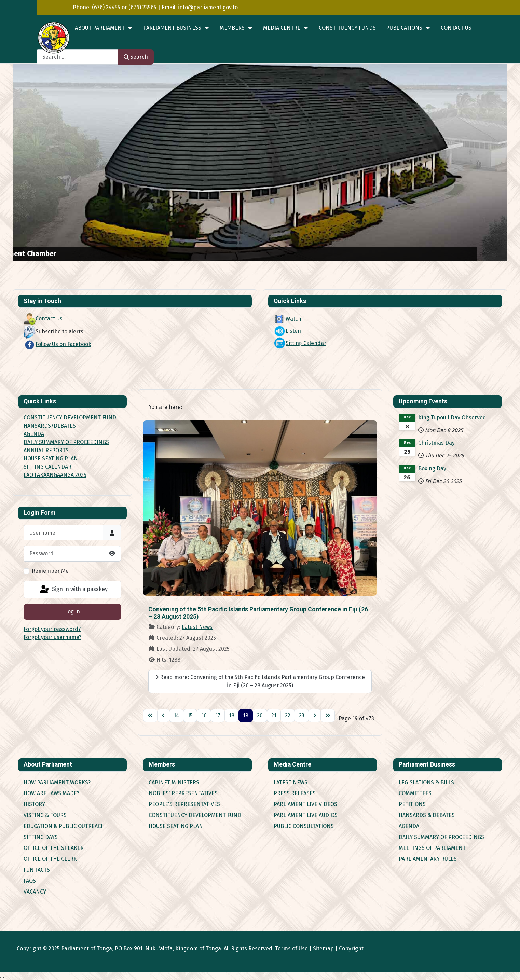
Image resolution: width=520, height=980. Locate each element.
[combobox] (77, 57)
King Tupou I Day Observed (452, 418)
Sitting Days (41, 837)
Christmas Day (436, 443)
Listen (287, 331)
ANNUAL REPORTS (46, 450)
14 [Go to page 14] (176, 715)
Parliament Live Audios (306, 815)
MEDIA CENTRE (282, 28)
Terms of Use (291, 948)
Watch (288, 319)
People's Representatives (184, 804)
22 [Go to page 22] (288, 715)
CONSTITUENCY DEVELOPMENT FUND (70, 418)
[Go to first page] (150, 716)
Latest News (197, 627)
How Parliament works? (57, 782)
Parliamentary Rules (428, 859)
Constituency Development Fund (195, 815)
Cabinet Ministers (174, 782)
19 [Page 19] (246, 715)
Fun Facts (37, 870)
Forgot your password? (52, 629)
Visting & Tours (45, 815)
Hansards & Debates (427, 815)
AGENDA (34, 434)
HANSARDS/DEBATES (50, 426)
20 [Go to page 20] (260, 715)
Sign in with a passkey (73, 590)
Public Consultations (304, 826)
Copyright (351, 948)
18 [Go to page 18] (232, 715)
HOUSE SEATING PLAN (51, 459)
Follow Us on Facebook (57, 344)
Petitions (412, 804)
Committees (415, 793)
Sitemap (323, 948)
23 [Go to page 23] (302, 715)
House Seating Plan (176, 826)
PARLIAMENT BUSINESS (172, 28)
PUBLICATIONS (404, 28)
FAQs (30, 881)
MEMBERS (232, 28)
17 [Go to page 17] (218, 715)
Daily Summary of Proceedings (441, 837)
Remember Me (50, 571)
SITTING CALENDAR (47, 467)
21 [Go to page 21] (274, 715)
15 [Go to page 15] (190, 715)
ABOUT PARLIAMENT (100, 28)
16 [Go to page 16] (204, 715)
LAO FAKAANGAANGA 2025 (55, 475)
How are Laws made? (51, 793)
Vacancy (35, 892)
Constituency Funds (347, 28)
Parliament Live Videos (305, 804)
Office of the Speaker (54, 848)
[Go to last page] (328, 716)
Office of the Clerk (50, 859)
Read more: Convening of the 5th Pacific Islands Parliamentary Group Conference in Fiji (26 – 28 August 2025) (260, 681)
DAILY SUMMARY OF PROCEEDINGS (66, 442)
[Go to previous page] (163, 716)
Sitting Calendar (300, 343)
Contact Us (456, 28)
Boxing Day (432, 468)
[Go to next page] (315, 716)
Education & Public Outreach (64, 826)
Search (136, 57)
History (34, 804)
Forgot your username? (52, 637)
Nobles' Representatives (183, 793)
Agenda (409, 826)
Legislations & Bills (426, 782)
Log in (72, 612)
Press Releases (295, 793)
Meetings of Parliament (432, 848)
